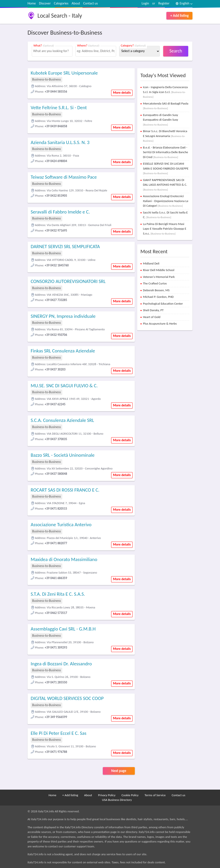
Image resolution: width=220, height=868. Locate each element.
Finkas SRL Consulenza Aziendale (63, 351)
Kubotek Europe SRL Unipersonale (64, 73)
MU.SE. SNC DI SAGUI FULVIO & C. (64, 386)
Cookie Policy (130, 795)
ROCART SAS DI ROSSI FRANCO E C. (65, 490)
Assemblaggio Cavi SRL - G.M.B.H (63, 629)
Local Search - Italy (60, 16)
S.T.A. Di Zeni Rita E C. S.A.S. (58, 594)
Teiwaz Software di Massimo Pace (64, 177)
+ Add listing (179, 16)
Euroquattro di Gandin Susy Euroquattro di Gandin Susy (160, 120)
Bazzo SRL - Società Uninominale (63, 455)
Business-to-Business (47, 79)
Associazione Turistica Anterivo (61, 524)
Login (145, 3)
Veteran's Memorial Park (159, 277)
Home (32, 3)
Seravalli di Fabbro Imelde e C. (60, 212)
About (76, 3)
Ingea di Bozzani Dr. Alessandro (61, 664)
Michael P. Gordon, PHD (158, 297)
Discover (45, 3)
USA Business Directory (117, 800)
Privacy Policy (107, 795)
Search (176, 51)
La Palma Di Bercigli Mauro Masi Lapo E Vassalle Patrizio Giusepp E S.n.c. (164, 229)
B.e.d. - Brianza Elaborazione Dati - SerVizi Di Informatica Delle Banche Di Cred (165, 152)
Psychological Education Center (163, 304)
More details (122, 93)
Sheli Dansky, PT (153, 310)
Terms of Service (155, 795)
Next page (119, 771)
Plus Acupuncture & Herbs (160, 324)
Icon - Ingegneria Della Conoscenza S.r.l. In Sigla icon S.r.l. (165, 92)
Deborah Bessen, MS (156, 290)
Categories (61, 3)
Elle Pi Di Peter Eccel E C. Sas (59, 733)
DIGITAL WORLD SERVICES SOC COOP (67, 698)
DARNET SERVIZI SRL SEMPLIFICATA (65, 246)
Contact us (91, 3)
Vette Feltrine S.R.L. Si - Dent (59, 107)
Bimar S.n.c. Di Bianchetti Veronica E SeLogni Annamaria (165, 136)
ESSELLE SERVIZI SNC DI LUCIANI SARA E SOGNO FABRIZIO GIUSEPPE (166, 168)
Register (164, 3)
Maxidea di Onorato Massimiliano (64, 559)
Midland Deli (151, 263)
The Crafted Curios (155, 283)
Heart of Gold (152, 317)
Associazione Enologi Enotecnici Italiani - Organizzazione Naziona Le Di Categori (166, 201)
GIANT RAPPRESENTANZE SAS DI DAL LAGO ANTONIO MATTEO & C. (165, 185)
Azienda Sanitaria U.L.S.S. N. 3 (60, 142)
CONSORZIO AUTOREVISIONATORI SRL (68, 281)
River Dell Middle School (159, 270)
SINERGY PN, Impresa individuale (63, 316)
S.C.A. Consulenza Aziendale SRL (62, 420)
